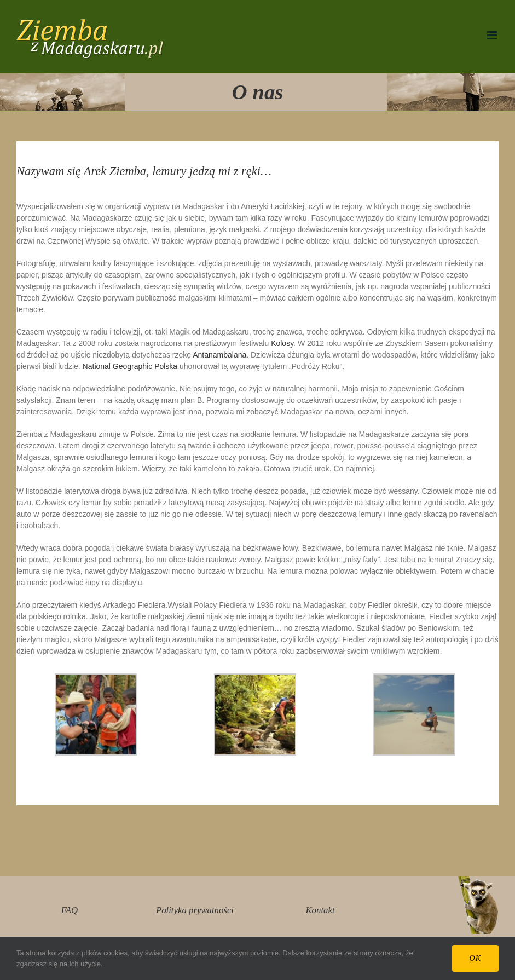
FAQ (70, 910)
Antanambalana (219, 355)
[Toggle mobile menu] (493, 35)
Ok (475, 958)
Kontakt (320, 910)
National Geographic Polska (130, 366)
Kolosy (282, 343)
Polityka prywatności (195, 910)
